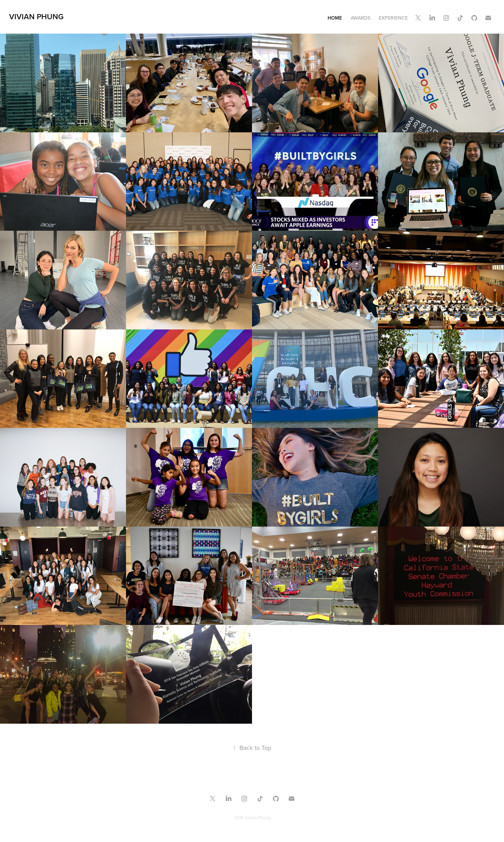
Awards (360, 18)
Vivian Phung (36, 16)
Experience (393, 18)
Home (335, 18)
